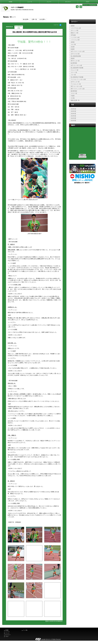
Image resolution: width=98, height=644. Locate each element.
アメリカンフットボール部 (78, 79)
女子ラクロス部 (75, 54)
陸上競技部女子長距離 (77, 77)
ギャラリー (68, 2)
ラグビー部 (74, 93)
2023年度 (73, 116)
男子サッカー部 (75, 61)
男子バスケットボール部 (78, 89)
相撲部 (73, 26)
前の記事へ (26, 19)
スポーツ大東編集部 (17, 7)
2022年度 (73, 118)
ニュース (30, 2)
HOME (11, 2)
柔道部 (73, 58)
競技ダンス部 (74, 33)
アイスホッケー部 (76, 84)
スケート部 (74, 72)
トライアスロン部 (76, 28)
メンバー (49, 2)
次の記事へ (43, 19)
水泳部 (73, 47)
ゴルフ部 (73, 44)
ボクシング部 (74, 30)
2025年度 (73, 111)
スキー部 (73, 75)
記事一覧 (34, 19)
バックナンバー (82, 157)
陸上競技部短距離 (76, 56)
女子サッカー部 (75, 82)
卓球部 (73, 42)
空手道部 (73, 35)
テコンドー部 (74, 70)
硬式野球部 (74, 91)
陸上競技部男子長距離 (77, 68)
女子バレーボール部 (76, 65)
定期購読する (82, 155)
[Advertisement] (82, 197)
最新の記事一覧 (75, 100)
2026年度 (73, 109)
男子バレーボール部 (76, 86)
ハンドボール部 (75, 37)
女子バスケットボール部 (78, 51)
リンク (86, 5)
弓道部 (73, 96)
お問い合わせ (93, 5)
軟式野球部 (74, 63)
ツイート (56, 25)
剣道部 (73, 49)
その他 (73, 98)
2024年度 (73, 114)
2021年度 (73, 121)
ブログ (87, 2)
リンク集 (25, 630)
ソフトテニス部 (75, 40)
